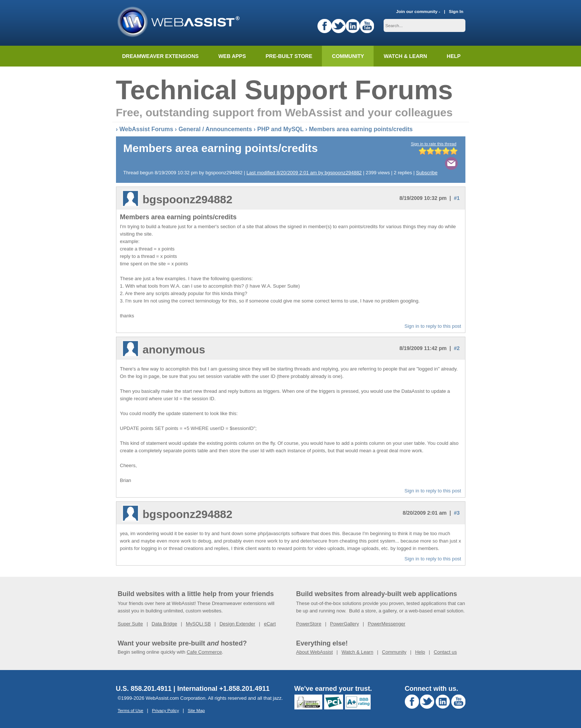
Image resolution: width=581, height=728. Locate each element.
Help (420, 652)
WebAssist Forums (146, 129)
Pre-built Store (289, 56)
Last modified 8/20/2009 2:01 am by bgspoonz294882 (304, 173)
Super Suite (130, 624)
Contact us (445, 652)
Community (348, 56)
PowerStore (309, 624)
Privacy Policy (166, 710)
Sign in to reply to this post (433, 326)
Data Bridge (164, 624)
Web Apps (232, 56)
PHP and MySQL (280, 129)
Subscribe (427, 173)
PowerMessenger (386, 624)
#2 (457, 348)
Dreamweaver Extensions (161, 56)
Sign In (456, 11)
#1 (457, 198)
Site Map (196, 710)
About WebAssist (315, 652)
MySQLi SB (198, 624)
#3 (457, 513)
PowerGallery (345, 624)
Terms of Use (131, 710)
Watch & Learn (405, 56)
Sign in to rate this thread (433, 144)
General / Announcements (215, 129)
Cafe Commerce (204, 652)
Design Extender (237, 624)
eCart (270, 624)
